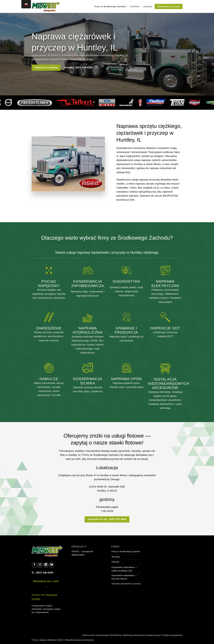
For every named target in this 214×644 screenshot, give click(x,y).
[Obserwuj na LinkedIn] (46, 565)
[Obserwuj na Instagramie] (40, 565)
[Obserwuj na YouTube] (51, 565)
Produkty (136, 6)
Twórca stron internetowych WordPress (102, 635)
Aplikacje (148, 6)
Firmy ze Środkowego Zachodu (111, 6)
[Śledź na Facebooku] (34, 565)
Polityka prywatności (172, 635)
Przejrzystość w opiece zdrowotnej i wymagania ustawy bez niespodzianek (46, 609)
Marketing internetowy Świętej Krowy (141, 635)
